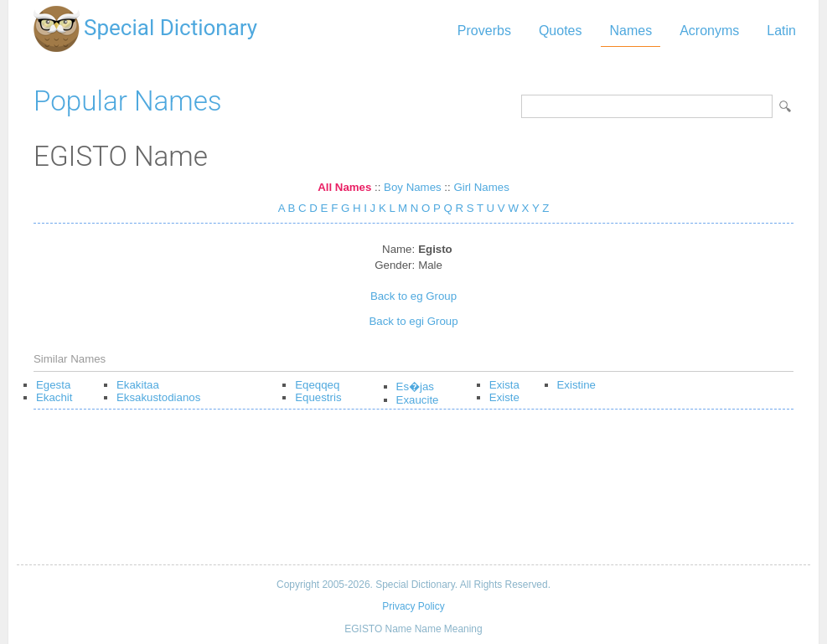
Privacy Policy (413, 606)
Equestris (318, 397)
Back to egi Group (413, 321)
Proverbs (484, 31)
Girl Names (481, 187)
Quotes (561, 31)
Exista (504, 385)
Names (631, 31)
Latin (781, 31)
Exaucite (418, 400)
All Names (344, 187)
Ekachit (54, 397)
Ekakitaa (138, 385)
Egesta (53, 385)
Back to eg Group (413, 296)
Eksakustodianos (158, 397)
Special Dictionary (171, 28)
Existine (576, 385)
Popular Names (128, 101)
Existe (504, 397)
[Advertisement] (413, 493)
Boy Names (413, 187)
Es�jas (415, 386)
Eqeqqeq (317, 385)
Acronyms (709, 31)
